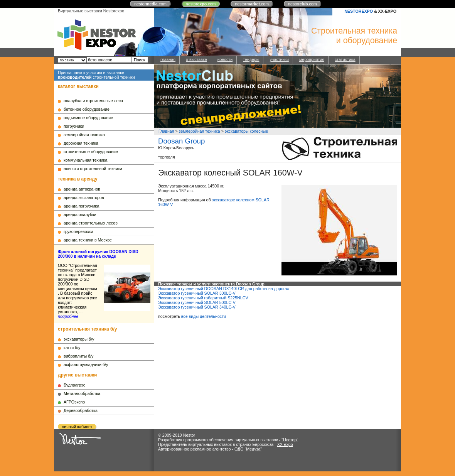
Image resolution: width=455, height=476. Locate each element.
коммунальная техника (85, 160)
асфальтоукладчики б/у (86, 365)
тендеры (251, 59)
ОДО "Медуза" (248, 449)
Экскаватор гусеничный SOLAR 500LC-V (197, 302)
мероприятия (312, 59)
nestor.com (150, 4)
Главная (166, 131)
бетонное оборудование (87, 109)
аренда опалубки (80, 214)
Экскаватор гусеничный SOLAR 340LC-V (197, 307)
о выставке (196, 59)
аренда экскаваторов (84, 197)
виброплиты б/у (78, 356)
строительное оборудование (91, 152)
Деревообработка (81, 410)
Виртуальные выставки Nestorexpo (91, 11)
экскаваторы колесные (246, 131)
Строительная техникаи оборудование (354, 36)
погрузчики (74, 126)
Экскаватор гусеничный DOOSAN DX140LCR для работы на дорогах (224, 289)
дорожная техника (81, 143)
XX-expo (285, 444)
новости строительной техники (93, 169)
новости (225, 59)
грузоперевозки (78, 231)
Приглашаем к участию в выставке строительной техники (96, 75)
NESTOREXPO (359, 11)
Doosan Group (181, 141)
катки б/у (72, 348)
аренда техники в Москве (88, 240)
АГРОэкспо (74, 402)
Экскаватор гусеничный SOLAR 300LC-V (197, 293)
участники (279, 59)
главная (168, 59)
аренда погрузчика (81, 206)
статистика (345, 59)
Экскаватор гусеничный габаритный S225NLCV (203, 298)
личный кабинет (77, 427)
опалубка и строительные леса (93, 101)
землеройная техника (84, 135)
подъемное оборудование (88, 118)
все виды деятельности (204, 316)
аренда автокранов (82, 189)
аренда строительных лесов (91, 223)
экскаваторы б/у (79, 339)
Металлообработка (82, 393)
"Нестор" (290, 440)
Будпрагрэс (74, 385)
